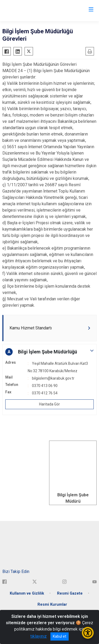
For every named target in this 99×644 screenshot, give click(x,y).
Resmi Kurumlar (52, 605)
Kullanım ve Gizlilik (27, 593)
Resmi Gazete (70, 593)
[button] (49, 352)
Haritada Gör (49, 404)
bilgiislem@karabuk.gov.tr (53, 378)
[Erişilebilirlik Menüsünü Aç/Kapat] (88, 633)
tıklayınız (39, 636)
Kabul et (60, 636)
